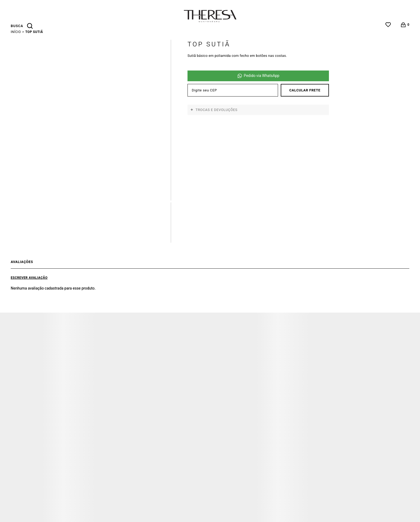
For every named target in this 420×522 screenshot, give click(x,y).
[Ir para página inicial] (16, 32)
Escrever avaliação (29, 278)
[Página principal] (210, 16)
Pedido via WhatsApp (262, 76)
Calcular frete (305, 90)
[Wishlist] (388, 25)
